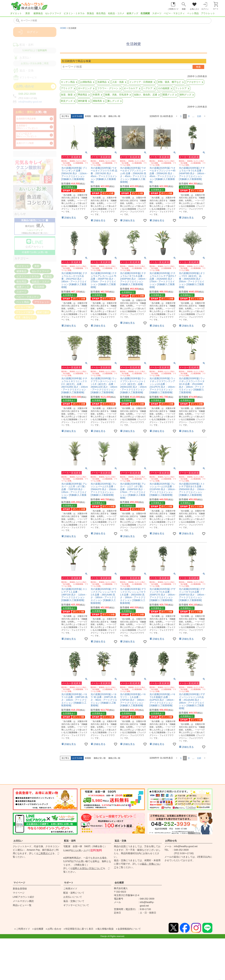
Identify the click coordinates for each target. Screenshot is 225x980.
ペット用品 (193, 13)
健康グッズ (132, 13)
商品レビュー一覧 (22, 905)
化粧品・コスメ (116, 13)
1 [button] (181, 116)
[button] (177, 116)
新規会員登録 (20, 889)
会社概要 (119, 883)
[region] (112, 14)
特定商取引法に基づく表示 (86, 929)
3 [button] (189, 116)
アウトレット (208, 13)
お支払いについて (73, 897)
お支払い (18, 841)
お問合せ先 (171, 841)
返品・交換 (120, 841)
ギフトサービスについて (76, 905)
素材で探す (43, 312)
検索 (198, 67)
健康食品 (38, 13)
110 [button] (199, 116)
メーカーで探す (24, 307)
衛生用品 (101, 13)
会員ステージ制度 (25, 143)
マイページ (19, 883)
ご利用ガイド (45, 853)
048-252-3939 (27, 94)
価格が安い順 (100, 116)
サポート (69, 883)
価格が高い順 (114, 116)
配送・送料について (74, 893)
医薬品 (90, 13)
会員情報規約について (142, 929)
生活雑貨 (145, 13)
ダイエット (16, 13)
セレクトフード (53, 13)
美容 (28, 13)
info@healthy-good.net (30, 102)
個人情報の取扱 (115, 929)
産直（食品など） (26, 317)
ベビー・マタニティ (174, 13)
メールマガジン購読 (23, 901)
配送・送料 (70, 841)
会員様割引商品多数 (26, 119)
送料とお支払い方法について (88, 868)
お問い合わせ (58, 929)
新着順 (88, 116)
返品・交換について (74, 901)
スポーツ (157, 13)
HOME (63, 28)
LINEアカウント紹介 (24, 897)
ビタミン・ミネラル (74, 13)
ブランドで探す (24, 312)
